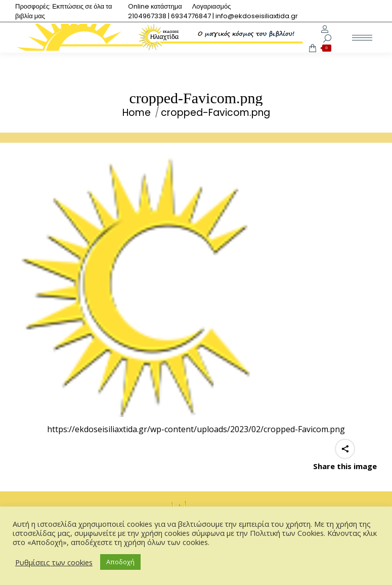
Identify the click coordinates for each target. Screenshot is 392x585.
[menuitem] (155, 6)
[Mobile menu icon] (362, 38)
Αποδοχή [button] (120, 562)
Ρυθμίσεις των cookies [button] (54, 562)
